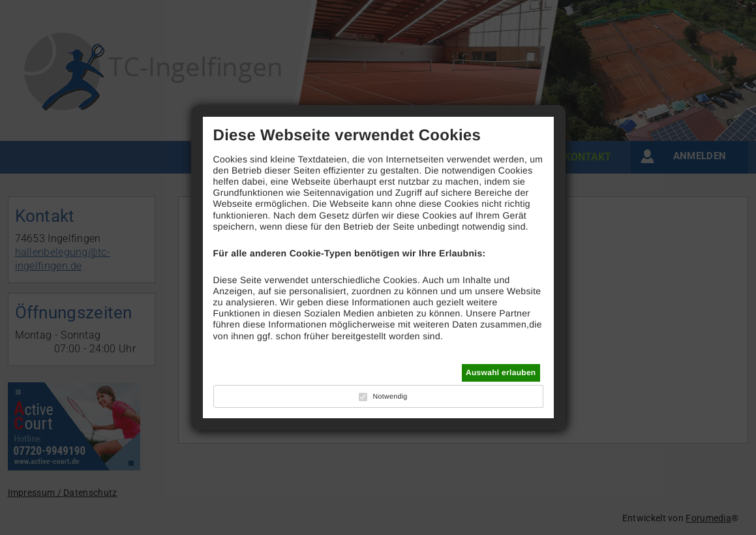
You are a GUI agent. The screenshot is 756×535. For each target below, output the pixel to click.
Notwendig (390, 397)
